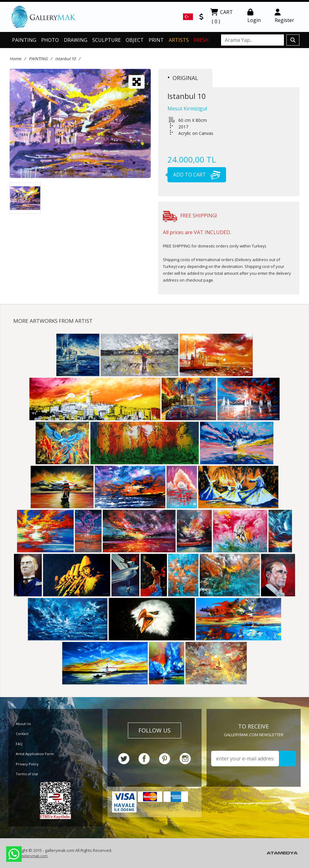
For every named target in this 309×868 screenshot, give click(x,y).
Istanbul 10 (65, 59)
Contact (22, 734)
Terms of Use (27, 774)
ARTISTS (179, 40)
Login (254, 16)
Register (284, 16)
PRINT (156, 40)
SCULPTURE (107, 40)
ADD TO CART (194, 175)
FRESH (201, 40)
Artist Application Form (35, 754)
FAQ (19, 744)
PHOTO (50, 40)
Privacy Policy (27, 764)
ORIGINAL (183, 78)
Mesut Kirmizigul (187, 109)
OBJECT (135, 40)
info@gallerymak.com (29, 856)
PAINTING (24, 40)
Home (15, 59)
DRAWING (76, 40)
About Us (23, 724)
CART (222, 17)
